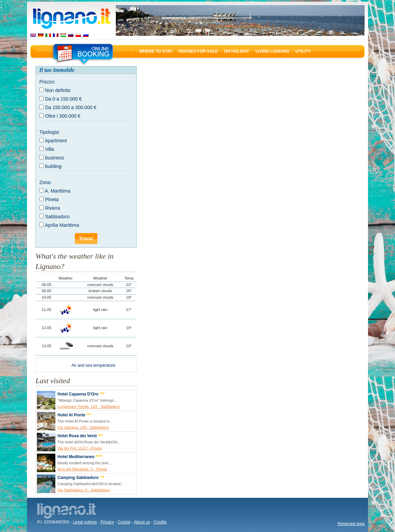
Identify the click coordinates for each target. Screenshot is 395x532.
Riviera (53, 208)
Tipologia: (50, 132)
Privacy (107, 522)
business (55, 158)
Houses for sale (198, 51)
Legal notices (85, 522)
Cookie (124, 522)
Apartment (56, 141)
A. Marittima (58, 191)
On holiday (236, 51)
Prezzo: (47, 82)
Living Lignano (273, 51)
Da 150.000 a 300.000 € (71, 107)
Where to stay (156, 51)
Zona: (45, 182)
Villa (50, 149)
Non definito (58, 90)
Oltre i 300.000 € (63, 116)
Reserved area (351, 524)
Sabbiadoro (57, 217)
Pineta (52, 199)
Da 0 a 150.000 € (63, 99)
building (53, 166)
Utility (303, 51)
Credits (160, 522)
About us (142, 522)
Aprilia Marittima (62, 225)
